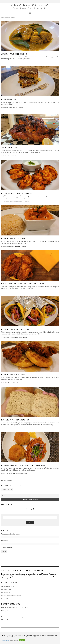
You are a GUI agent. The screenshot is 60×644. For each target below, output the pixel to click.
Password (4, 541)
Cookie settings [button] (14, 640)
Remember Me (8, 547)
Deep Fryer (7, 292)
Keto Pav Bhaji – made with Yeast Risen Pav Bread (24, 465)
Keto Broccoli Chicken (6, 589)
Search (30, 523)
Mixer (14, 107)
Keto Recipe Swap (30, 5)
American (3, 107)
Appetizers (7, 201)
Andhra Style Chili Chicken (14, 54)
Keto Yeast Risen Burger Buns (15, 420)
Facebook (29, 509)
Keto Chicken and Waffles (13, 375)
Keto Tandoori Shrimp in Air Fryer (17, 193)
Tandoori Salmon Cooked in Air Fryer (23, 608)
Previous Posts (8, 481)
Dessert (7, 107)
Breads (7, 428)
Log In (4, 551)
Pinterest (27, 509)
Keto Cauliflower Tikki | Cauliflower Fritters (11, 596)
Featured (6, 62)
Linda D (3, 614)
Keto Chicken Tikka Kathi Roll (15, 329)
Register (4, 556)
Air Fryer (3, 201)
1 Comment (24, 156)
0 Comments (14, 62)
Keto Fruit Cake (9, 99)
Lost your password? (7, 559)
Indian (9, 62)
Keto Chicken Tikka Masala (14, 239)
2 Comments (16, 383)
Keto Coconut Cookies (14, 611)
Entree (3, 62)
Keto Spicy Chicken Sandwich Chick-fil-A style (23, 284)
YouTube (31, 509)
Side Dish (20, 473)
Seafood (21, 201)
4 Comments (26, 337)
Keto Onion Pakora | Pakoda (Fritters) (14, 617)
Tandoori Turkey (9, 148)
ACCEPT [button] (22, 640)
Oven (16, 107)
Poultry (19, 156)
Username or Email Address (10, 534)
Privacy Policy (6, 640)
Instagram (33, 509)
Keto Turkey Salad (5, 593)
